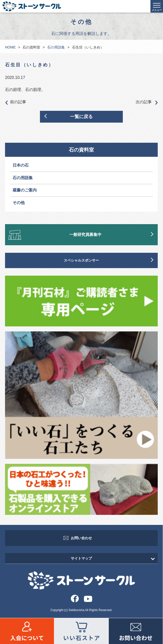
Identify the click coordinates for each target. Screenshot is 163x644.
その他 (19, 203)
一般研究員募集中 (85, 235)
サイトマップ (81, 558)
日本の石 (21, 165)
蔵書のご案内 (25, 190)
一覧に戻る (81, 117)
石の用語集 (56, 47)
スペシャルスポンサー (81, 260)
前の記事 (16, 102)
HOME (10, 47)
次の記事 (147, 102)
